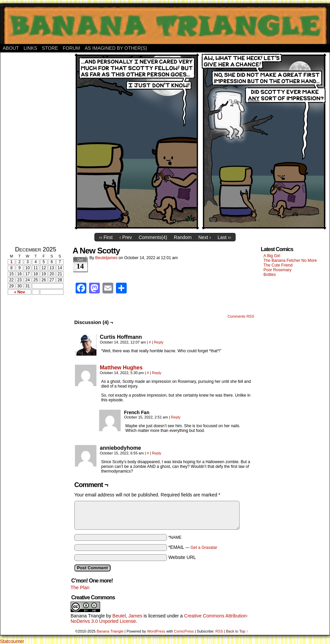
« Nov (20, 292)
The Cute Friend (278, 265)
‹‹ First (106, 237)
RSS (219, 631)
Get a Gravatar (204, 548)
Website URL (182, 557)
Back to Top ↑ (237, 631)
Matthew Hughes (121, 368)
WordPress (156, 631)
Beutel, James (128, 616)
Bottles (270, 275)
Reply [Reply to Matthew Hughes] (157, 373)
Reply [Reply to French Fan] (176, 417)
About (11, 48)
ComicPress (184, 631)
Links (30, 48)
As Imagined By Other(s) (116, 48)
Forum (71, 48)
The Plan (80, 588)
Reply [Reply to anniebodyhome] (157, 453)
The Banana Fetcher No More (290, 260)
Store (50, 48)
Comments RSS (241, 316)
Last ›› (224, 237)
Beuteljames (106, 258)
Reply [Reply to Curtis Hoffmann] (159, 342)
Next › (204, 237)
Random (183, 237)
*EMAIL (193, 547)
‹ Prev (126, 237)
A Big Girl (272, 256)
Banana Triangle (88, 616)
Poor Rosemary (277, 270)
